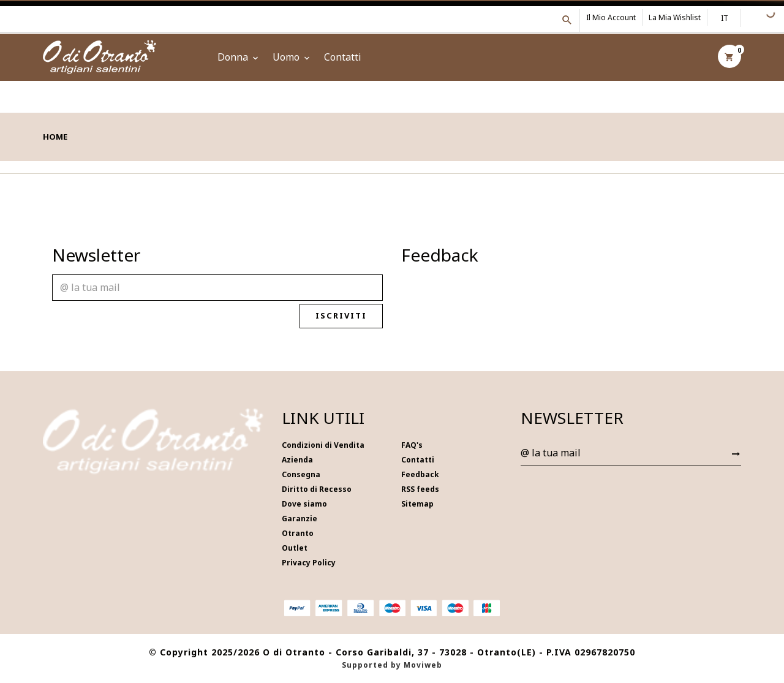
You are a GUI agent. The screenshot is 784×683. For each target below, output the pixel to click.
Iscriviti (347, 316)
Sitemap (417, 504)
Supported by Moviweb (392, 665)
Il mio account (611, 17)
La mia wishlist (675, 17)
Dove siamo (304, 504)
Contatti (343, 57)
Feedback (420, 474)
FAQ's (412, 445)
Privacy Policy (309, 563)
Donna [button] (239, 57)
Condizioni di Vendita (323, 445)
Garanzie (300, 519)
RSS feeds (420, 489)
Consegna (301, 474)
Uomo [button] (292, 57)
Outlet (295, 548)
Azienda (297, 460)
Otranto (298, 533)
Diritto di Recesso (317, 489)
